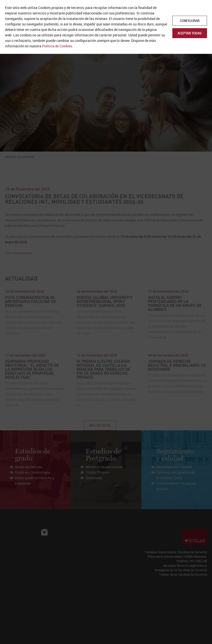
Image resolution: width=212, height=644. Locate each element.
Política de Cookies (57, 46)
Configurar (190, 21)
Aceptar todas (190, 33)
